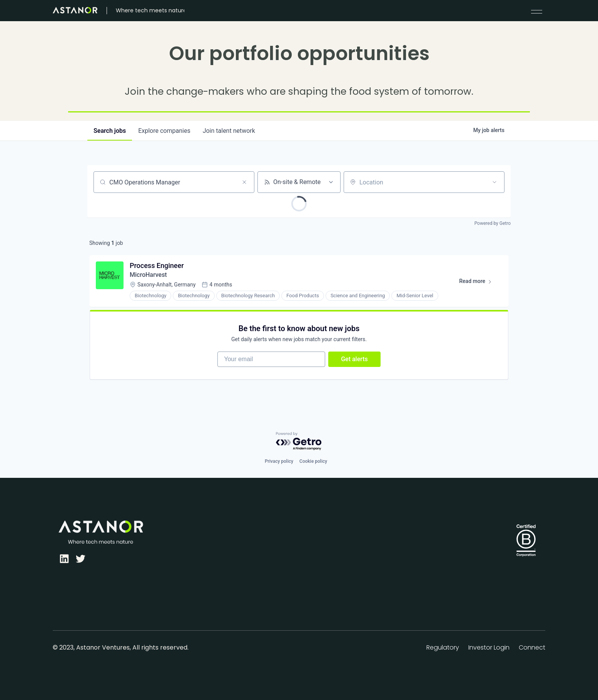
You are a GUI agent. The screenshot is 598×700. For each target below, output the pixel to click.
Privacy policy (279, 461)
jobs (110, 131)
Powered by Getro (493, 223)
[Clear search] (244, 182)
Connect (532, 647)
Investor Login (489, 647)
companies (164, 131)
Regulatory (443, 647)
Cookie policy (313, 461)
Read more (479, 283)
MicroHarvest (148, 275)
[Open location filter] (494, 182)
